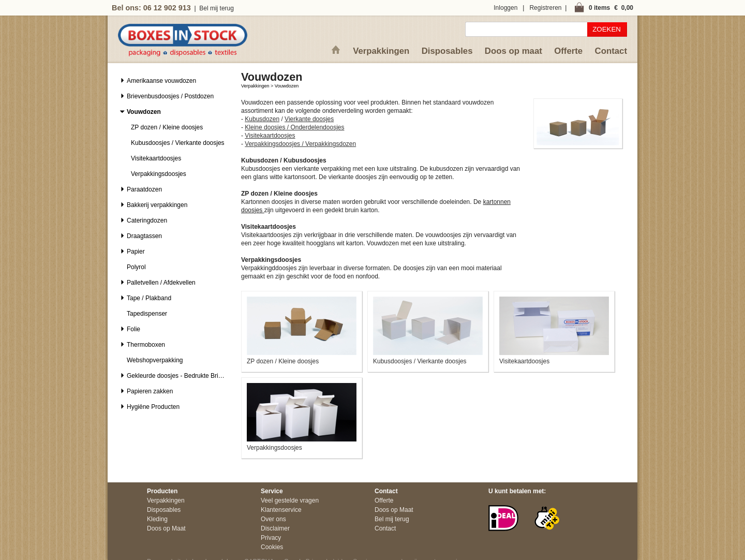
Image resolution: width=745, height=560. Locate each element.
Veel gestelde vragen (290, 500)
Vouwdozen (287, 86)
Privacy (271, 538)
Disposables (447, 51)
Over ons (273, 519)
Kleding (157, 519)
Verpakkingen (381, 51)
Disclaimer (275, 528)
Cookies (272, 547)
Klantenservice (281, 510)
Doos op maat (513, 51)
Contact (611, 51)
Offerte (568, 51)
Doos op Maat (166, 528)
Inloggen (505, 8)
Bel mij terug (217, 8)
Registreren (545, 8)
